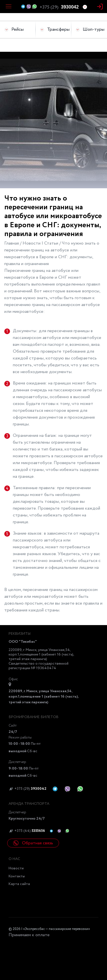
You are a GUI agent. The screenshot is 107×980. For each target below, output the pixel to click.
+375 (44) (27, 831)
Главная (12, 243)
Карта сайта (19, 884)
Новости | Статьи (41, 243)
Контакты (17, 876)
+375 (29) (28, 789)
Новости (16, 868)
